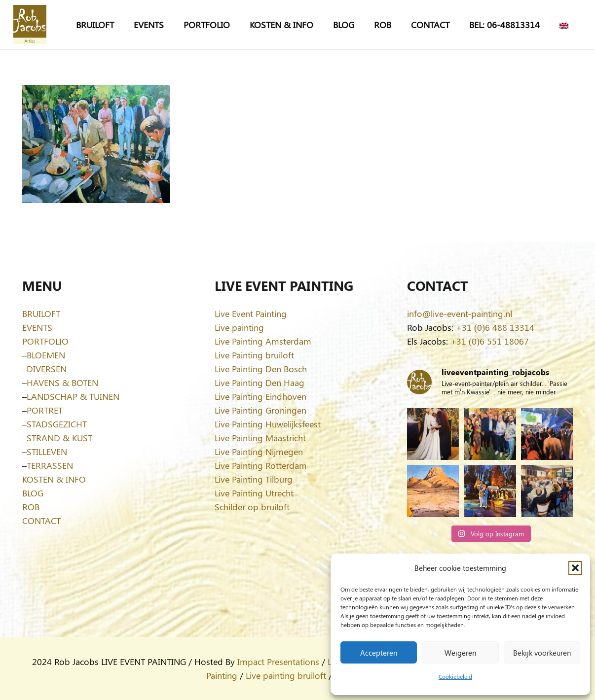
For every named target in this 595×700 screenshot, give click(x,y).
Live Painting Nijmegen (259, 452)
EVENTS (37, 327)
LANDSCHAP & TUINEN (73, 396)
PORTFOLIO (45, 341)
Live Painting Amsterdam (263, 341)
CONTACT (41, 521)
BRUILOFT (41, 314)
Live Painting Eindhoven (260, 396)
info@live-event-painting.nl (460, 314)
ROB (31, 507)
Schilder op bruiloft (252, 507)
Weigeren (460, 653)
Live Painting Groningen (260, 410)
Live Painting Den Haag (260, 383)
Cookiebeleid (455, 676)
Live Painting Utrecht (254, 493)
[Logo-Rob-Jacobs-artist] (30, 25)
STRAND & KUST (59, 438)
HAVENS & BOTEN (62, 383)
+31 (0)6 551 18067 (490, 341)
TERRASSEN (50, 465)
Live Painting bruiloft (254, 355)
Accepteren (379, 653)
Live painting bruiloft (286, 675)
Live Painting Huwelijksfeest (268, 424)
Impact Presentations (278, 662)
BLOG (33, 493)
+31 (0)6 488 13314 (495, 327)
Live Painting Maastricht (260, 438)
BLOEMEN (46, 355)
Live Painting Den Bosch (261, 369)
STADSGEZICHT (57, 424)
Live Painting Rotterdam (261, 465)
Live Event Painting (251, 314)
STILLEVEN (47, 452)
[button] (575, 568)
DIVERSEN (47, 369)
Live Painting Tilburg (254, 479)
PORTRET (45, 410)
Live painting (239, 327)
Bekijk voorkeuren (542, 653)
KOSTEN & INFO (54, 479)
